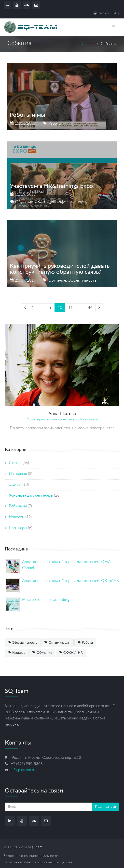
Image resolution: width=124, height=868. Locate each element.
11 (70, 308)
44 (90, 308)
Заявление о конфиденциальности (31, 856)
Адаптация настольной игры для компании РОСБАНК (70, 581)
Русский (104, 13)
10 (60, 308)
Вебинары (18, 506)
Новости (17, 517)
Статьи (15, 463)
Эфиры (15, 485)
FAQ (116, 13)
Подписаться (105, 807)
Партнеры (18, 528)
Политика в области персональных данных (38, 862)
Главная (89, 44)
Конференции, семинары (31, 495)
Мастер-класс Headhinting (46, 600)
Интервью (18, 474)
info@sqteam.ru (23, 770)
